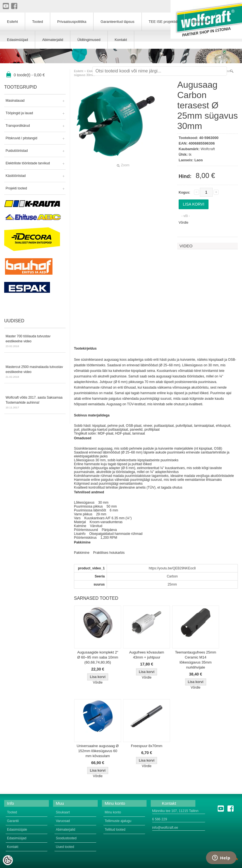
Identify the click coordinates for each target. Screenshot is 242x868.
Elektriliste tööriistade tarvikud (28, 163)
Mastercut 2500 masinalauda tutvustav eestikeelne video (35, 372)
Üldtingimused (89, 40)
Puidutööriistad (17, 151)
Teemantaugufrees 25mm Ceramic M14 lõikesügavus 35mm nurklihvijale (196, 660)
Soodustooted (66, 838)
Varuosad (63, 821)
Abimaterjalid (53, 40)
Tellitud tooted (115, 830)
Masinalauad (15, 101)
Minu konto (113, 812)
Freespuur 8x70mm (147, 746)
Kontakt (121, 40)
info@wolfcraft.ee (165, 828)
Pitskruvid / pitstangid (21, 138)
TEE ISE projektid (163, 22)
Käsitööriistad (16, 176)
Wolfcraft (208, 149)
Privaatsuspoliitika (72, 22)
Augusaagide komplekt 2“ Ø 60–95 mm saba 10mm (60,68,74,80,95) (98, 657)
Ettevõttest (200, 22)
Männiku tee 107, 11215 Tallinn (175, 811)
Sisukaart (63, 812)
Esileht (79, 71)
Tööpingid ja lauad (19, 113)
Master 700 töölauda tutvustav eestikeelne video (35, 342)
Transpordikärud (18, 126)
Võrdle (184, 223)
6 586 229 (160, 819)
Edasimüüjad (17, 40)
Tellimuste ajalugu (118, 821)
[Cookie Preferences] (8, 860)
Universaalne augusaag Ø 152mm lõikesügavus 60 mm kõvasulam (98, 751)
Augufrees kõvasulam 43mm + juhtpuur (147, 655)
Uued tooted (65, 847)
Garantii (13, 821)
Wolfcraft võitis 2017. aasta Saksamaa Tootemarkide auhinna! (35, 403)
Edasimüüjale (17, 830)
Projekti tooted (16, 188)
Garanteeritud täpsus (117, 22)
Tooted (38, 22)
